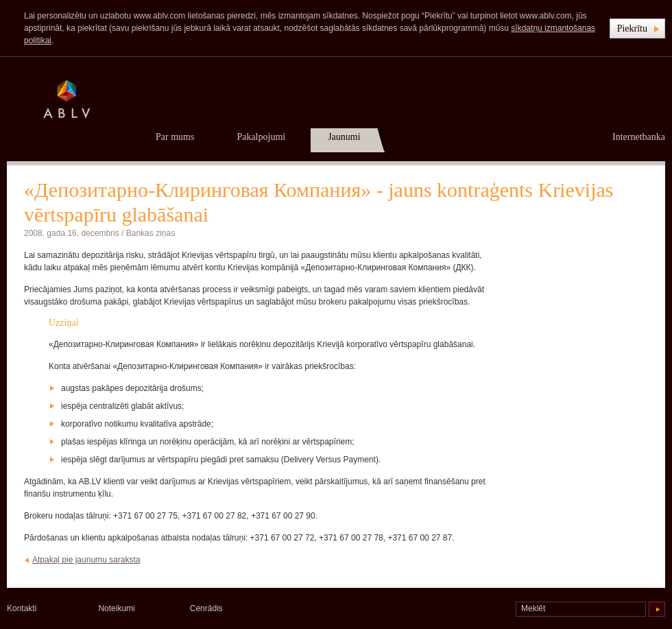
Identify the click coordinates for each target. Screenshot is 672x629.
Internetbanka (639, 137)
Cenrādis (206, 608)
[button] (637, 28)
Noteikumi (116, 608)
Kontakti (22, 608)
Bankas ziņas (151, 233)
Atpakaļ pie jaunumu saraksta (86, 560)
